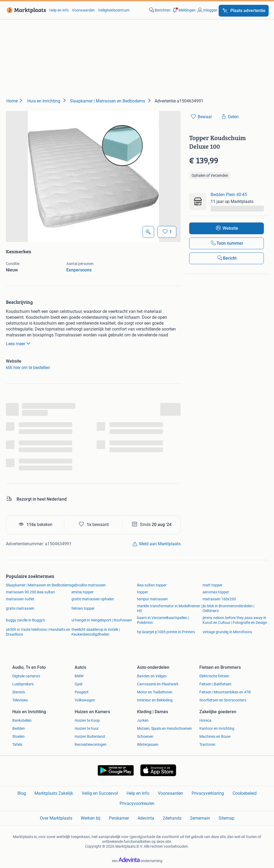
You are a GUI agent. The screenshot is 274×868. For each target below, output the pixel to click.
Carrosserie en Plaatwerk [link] (158, 684)
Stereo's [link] (19, 692)
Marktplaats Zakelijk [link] (54, 793)
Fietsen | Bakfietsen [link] (215, 684)
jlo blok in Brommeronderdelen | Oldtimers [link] (228, 608)
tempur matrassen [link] (152, 599)
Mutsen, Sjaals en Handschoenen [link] (164, 728)
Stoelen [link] (18, 736)
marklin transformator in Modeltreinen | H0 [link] (169, 608)
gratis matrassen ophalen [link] (93, 599)
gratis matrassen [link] (20, 608)
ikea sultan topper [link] (152, 585)
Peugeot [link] (82, 692)
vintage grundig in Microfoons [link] (227, 632)
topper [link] (142, 592)
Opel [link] (78, 684)
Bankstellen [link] (22, 720)
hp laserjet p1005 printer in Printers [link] (166, 632)
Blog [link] (22, 793)
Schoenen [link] (145, 736)
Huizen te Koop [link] (87, 720)
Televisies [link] (20, 700)
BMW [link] (79, 676)
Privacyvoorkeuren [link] (137, 803)
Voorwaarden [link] (83, 10)
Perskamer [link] (119, 818)
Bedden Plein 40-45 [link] (229, 195)
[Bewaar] (167, 232)
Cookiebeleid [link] (245, 793)
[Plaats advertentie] (244, 11)
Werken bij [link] (91, 818)
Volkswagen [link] (85, 700)
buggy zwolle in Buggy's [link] (25, 620)
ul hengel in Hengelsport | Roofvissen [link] (102, 620)
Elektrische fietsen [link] (214, 676)
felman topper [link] (83, 608)
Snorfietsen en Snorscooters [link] (223, 700)
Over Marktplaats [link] (56, 818)
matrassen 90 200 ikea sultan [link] (30, 592)
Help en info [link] (59, 10)
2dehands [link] (172, 818)
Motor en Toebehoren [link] (155, 692)
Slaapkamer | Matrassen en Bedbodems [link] (39, 585)
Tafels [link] (17, 744)
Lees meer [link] (19, 343)
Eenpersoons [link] (79, 270)
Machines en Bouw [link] (215, 736)
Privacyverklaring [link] (208, 793)
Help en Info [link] (138, 793)
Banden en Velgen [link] (152, 676)
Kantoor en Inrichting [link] (217, 728)
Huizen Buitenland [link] (90, 736)
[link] (25, 10)
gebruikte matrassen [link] (89, 585)
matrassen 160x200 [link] (219, 599)
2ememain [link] (200, 818)
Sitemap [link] (227, 818)
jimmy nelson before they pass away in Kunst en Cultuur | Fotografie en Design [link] (235, 620)
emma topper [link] (83, 592)
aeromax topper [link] (216, 592)
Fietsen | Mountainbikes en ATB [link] (225, 692)
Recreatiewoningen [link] (91, 744)
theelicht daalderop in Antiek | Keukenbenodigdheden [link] (96, 632)
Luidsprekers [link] (23, 684)
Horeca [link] (205, 720)
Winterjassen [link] (148, 744)
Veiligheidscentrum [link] (114, 10)
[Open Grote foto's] (148, 232)
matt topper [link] (212, 585)
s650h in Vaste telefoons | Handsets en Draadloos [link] (38, 632)
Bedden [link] (19, 728)
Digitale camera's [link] (26, 676)
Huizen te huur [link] (87, 728)
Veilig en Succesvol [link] (100, 793)
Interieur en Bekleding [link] (155, 700)
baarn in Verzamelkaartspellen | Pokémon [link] (163, 620)
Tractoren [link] (207, 744)
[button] (184, 10)
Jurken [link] (143, 720)
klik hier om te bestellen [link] (28, 368)
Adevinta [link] (146, 818)
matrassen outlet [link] (20, 599)
